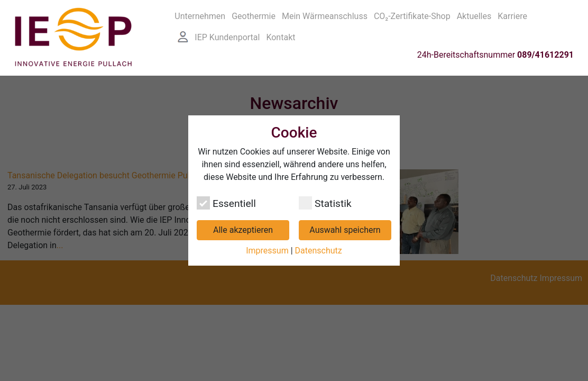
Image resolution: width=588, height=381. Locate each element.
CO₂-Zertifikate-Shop (412, 15)
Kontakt (281, 36)
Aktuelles (474, 15)
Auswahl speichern (345, 230)
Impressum (267, 251)
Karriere (512, 15)
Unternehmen (200, 15)
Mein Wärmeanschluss (325, 15)
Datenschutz (319, 251)
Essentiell (226, 203)
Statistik (325, 203)
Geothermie (254, 15)
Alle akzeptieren (243, 230)
